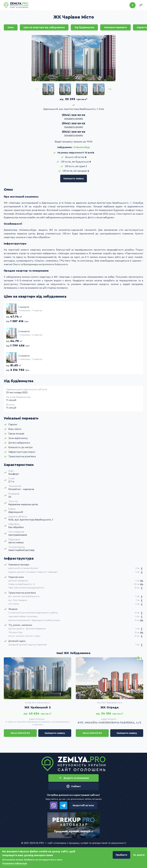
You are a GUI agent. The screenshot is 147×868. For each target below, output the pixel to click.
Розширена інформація (15, 864)
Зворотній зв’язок (83, 805)
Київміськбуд (82, 147)
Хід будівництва (84, 27)
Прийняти (121, 855)
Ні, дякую (139, 855)
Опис (11, 27)
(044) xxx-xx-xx (74, 115)
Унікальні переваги (115, 27)
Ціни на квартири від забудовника (44, 27)
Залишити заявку (74, 179)
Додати (133, 5)
